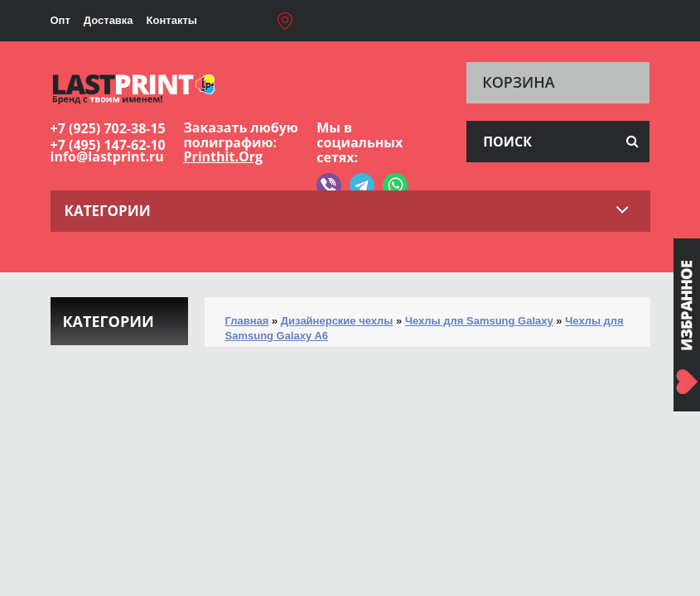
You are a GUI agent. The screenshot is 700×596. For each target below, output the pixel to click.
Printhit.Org (223, 156)
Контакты (172, 20)
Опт (60, 20)
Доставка (109, 20)
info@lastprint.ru (107, 156)
